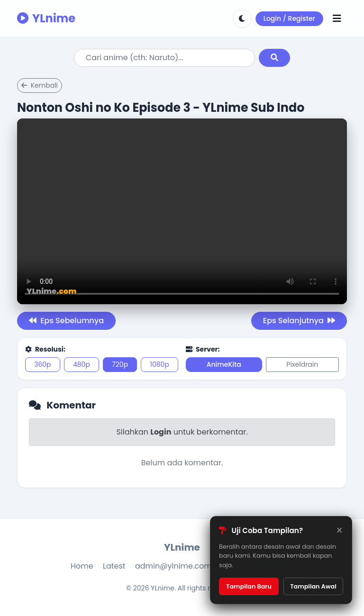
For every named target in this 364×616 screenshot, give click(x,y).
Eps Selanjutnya (299, 321)
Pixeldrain (302, 364)
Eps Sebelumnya (66, 321)
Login (161, 432)
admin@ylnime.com (173, 566)
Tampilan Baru (249, 586)
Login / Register (289, 18)
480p (82, 364)
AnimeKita (224, 364)
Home (82, 566)
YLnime (46, 18)
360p (42, 364)
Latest (114, 566)
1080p (159, 364)
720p (120, 364)
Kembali (40, 85)
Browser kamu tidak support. (182, 211)
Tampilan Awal (313, 586)
